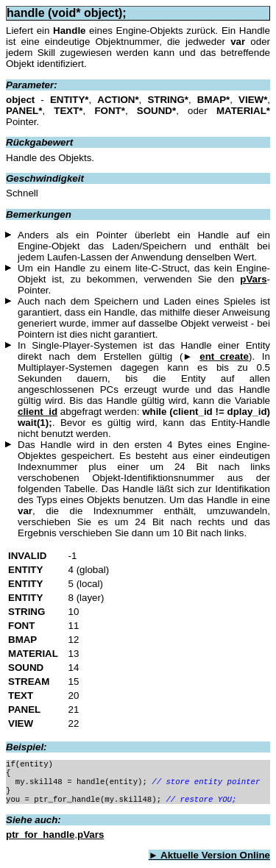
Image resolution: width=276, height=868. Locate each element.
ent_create (224, 356)
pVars (253, 279)
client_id (38, 412)
